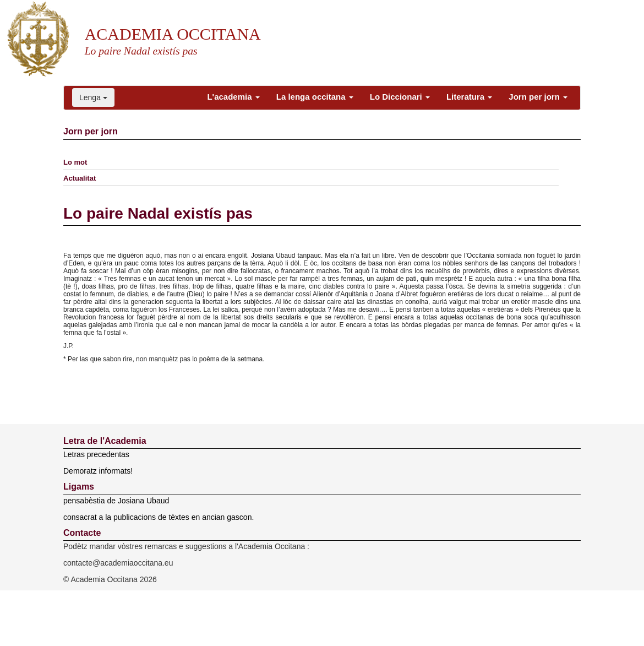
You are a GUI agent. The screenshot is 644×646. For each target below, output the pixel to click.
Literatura (469, 97)
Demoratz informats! (98, 471)
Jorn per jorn (538, 97)
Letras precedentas (96, 454)
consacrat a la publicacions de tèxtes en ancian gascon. (159, 517)
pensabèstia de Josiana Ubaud (116, 501)
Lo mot (75, 162)
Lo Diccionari (400, 97)
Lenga (93, 97)
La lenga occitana (315, 97)
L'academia (233, 97)
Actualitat (80, 178)
